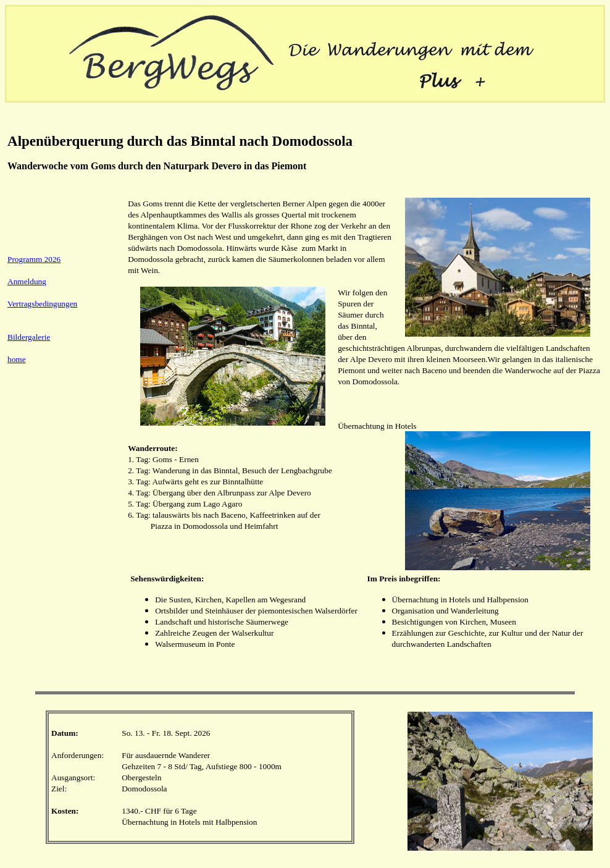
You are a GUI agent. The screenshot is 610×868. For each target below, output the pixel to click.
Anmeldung (27, 281)
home (17, 359)
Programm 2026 (34, 259)
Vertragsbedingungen (42, 304)
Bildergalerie (29, 337)
